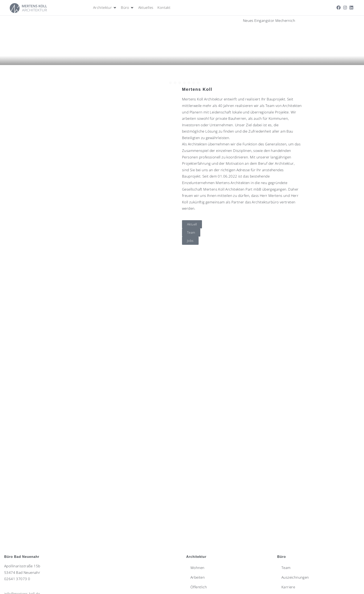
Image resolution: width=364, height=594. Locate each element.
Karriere (288, 587)
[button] (182, 70)
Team (286, 568)
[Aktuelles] (146, 8)
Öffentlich (199, 587)
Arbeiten (198, 577)
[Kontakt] (164, 8)
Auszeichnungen (295, 577)
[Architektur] (105, 8)
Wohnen (197, 568)
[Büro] (127, 8)
